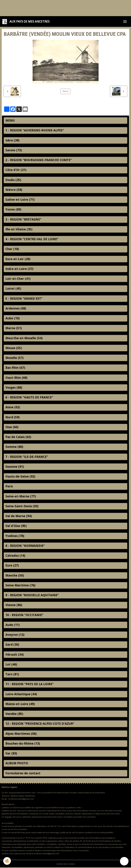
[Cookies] (7, 861)
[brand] (27, 21)
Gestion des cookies (66, 864)
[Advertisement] (62, 8)
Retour (65, 91)
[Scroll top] (124, 861)
